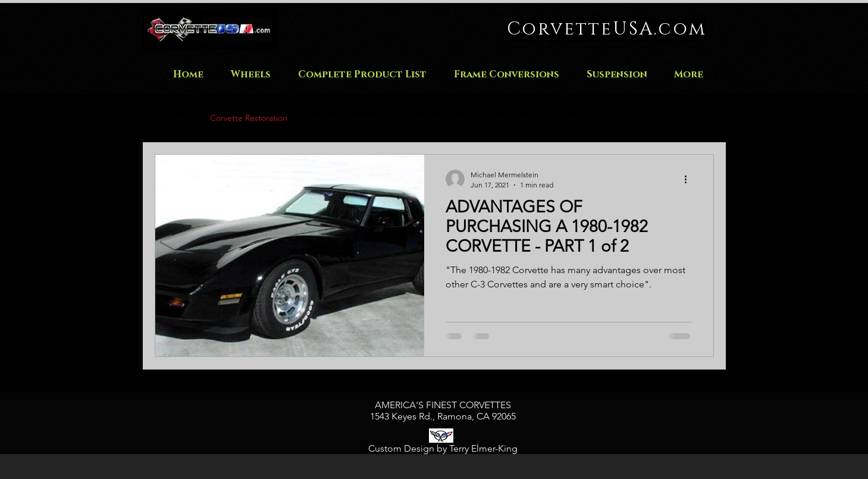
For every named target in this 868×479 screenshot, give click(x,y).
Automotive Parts (434, 118)
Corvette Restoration (249, 118)
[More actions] (690, 179)
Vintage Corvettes (345, 118)
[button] (699, 120)
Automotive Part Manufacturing (549, 118)
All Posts (170, 118)
